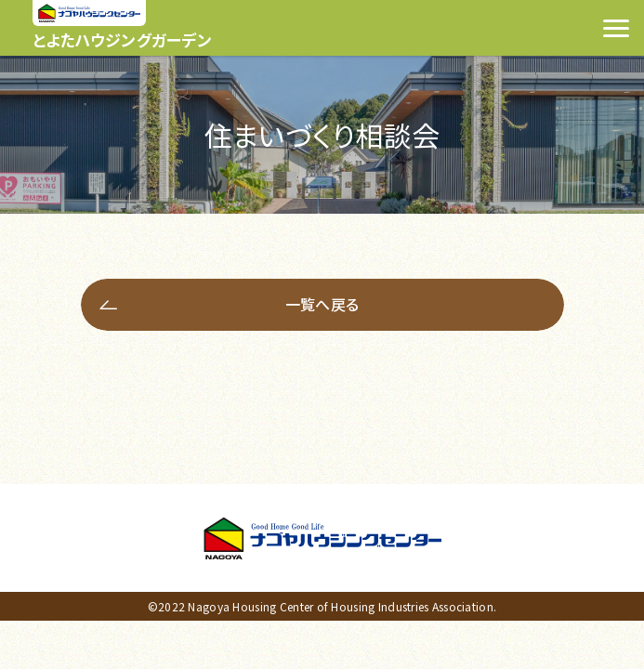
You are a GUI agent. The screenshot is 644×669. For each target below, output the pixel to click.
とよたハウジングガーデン (122, 39)
